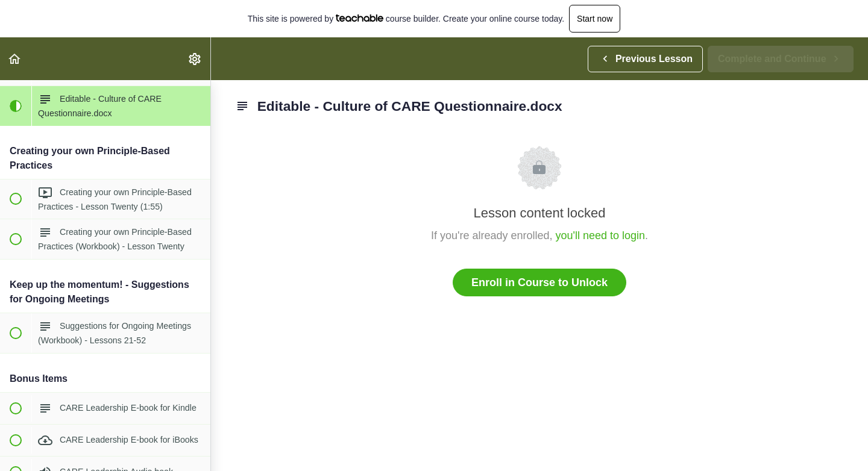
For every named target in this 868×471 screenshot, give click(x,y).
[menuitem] (195, 59)
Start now (595, 19)
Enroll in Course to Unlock (539, 282)
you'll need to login (601, 235)
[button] (15, 59)
